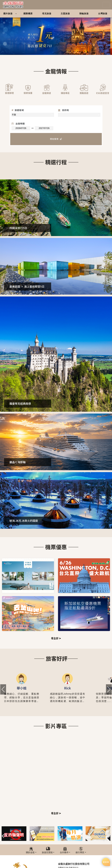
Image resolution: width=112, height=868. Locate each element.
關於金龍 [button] (30, 852)
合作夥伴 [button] (64, 852)
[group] (22, 689)
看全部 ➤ (56, 638)
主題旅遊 (65, 13)
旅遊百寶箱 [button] (47, 852)
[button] (109, 689)
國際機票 (28, 13)
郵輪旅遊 (84, 13)
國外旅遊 (8, 13)
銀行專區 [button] (80, 852)
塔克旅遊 (47, 13)
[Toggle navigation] (106, 5)
